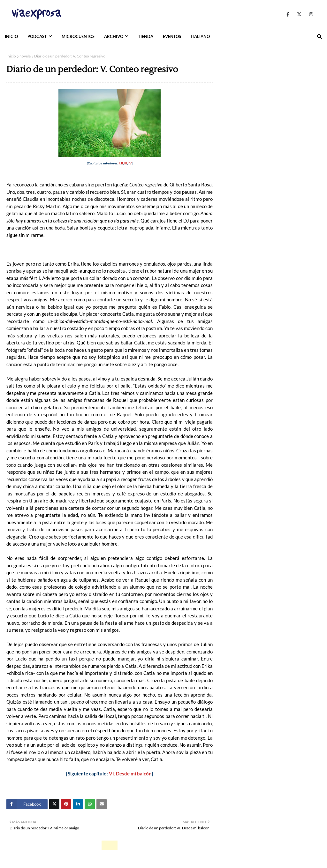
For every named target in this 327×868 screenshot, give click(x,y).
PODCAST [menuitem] (37, 36)
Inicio (11, 56)
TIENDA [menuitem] (146, 36)
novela (25, 56)
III (126, 163)
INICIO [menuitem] (11, 36)
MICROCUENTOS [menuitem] (78, 36)
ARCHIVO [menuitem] (114, 36)
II (122, 163)
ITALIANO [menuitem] (200, 36)
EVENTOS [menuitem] (172, 36)
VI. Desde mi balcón (130, 774)
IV (130, 163)
